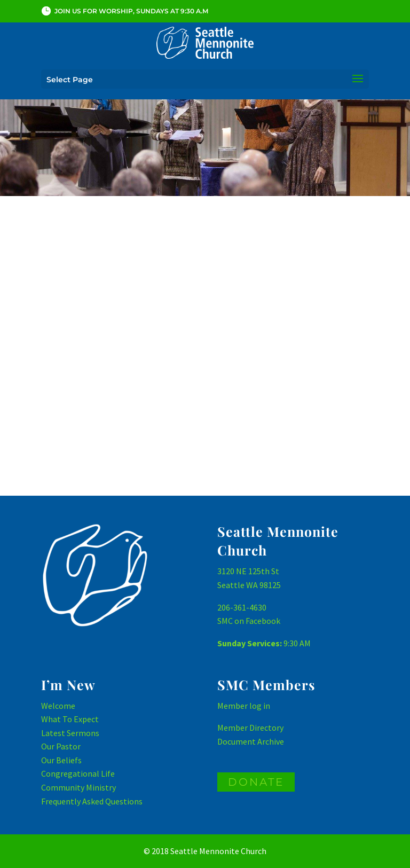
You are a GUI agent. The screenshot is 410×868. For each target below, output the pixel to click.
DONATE (256, 782)
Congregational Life (78, 773)
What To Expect (70, 719)
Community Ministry (78, 787)
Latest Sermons (70, 733)
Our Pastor (61, 746)
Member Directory (250, 728)
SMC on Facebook (249, 621)
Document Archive (251, 741)
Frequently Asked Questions (92, 801)
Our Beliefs (61, 760)
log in (260, 706)
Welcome (58, 706)
